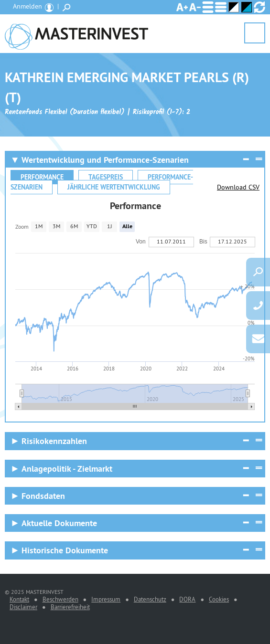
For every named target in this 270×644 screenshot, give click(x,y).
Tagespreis (106, 177)
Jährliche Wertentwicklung (114, 187)
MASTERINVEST (76, 34)
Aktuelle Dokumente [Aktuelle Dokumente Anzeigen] (59, 523)
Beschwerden (60, 599)
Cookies (219, 599)
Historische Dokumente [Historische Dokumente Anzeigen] (65, 550)
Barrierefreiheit (70, 607)
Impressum (106, 599)
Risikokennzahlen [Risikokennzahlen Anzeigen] (54, 441)
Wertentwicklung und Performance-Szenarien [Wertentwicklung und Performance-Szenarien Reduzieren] (105, 160)
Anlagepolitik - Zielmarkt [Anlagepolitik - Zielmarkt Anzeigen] (67, 469)
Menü (255, 34)
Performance (42, 177)
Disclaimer (23, 607)
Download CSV (238, 187)
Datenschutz (150, 599)
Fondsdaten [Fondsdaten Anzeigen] (43, 496)
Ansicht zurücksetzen (259, 7)
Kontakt (19, 599)
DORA (187, 599)
